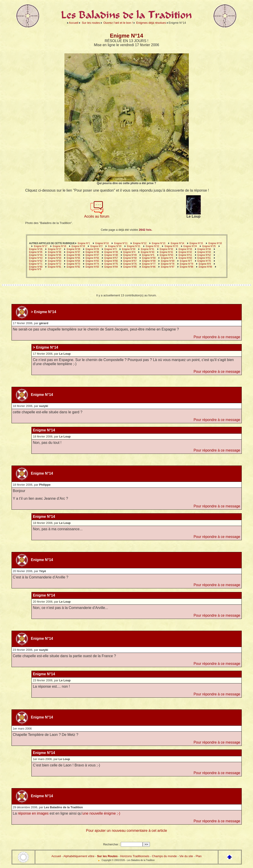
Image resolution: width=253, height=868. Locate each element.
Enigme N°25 (209, 246)
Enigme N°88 (187, 267)
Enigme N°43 (204, 252)
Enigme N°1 (84, 243)
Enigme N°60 (185, 258)
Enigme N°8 (205, 264)
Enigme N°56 (92, 258)
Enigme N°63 (55, 261)
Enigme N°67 (130, 261)
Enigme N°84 (111, 267)
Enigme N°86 (149, 267)
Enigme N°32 (167, 249)
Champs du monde (164, 856)
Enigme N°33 (185, 249)
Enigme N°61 (204, 258)
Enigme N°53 (36, 258)
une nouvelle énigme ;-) (101, 813)
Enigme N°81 (55, 267)
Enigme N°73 (73, 264)
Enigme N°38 (92, 252)
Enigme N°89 (205, 267)
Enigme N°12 (140, 243)
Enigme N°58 (130, 258)
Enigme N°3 (110, 249)
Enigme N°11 (121, 243)
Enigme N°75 (111, 264)
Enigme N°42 (185, 252)
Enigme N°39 (111, 252)
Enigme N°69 (168, 261)
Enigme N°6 (167, 258)
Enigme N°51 (185, 255)
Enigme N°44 (36, 255)
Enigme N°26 (36, 249)
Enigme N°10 (102, 243)
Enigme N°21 (134, 246)
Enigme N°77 (149, 264)
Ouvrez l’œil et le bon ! (118, 23)
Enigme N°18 (59, 246)
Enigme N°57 (111, 258)
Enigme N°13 (159, 243)
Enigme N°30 (129, 249)
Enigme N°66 (111, 261)
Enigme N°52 (204, 255)
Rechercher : (111, 844)
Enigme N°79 (187, 264)
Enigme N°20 (115, 246)
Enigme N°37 (73, 252)
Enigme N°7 (186, 261)
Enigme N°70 (204, 261)
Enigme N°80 (36, 267)
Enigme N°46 (73, 255)
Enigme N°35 (36, 252)
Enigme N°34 (204, 249)
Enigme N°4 (129, 252)
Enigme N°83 (92, 267)
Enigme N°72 (55, 264)
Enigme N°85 (130, 267)
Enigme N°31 (148, 249)
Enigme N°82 (73, 267)
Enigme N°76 (130, 264)
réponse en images (33, 813)
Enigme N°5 (148, 255)
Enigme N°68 (149, 261)
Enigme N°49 (130, 255)
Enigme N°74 (92, 264)
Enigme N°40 (148, 252)
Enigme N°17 (41, 246)
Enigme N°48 (111, 255)
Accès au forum (97, 215)
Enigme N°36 (55, 252)
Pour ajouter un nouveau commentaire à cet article (126, 831)
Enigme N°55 (73, 258)
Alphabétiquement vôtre (79, 856)
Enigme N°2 (96, 246)
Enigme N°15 (196, 243)
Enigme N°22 (153, 246)
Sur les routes (91, 23)
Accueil (74, 23)
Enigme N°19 (78, 246)
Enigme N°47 (92, 255)
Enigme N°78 (168, 264)
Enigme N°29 (92, 249)
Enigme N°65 (92, 261)
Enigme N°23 (171, 246)
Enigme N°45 (55, 255)
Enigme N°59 (149, 258)
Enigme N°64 (73, 261)
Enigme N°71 (36, 264)
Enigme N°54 (55, 258)
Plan (199, 856)
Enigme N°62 (36, 261)
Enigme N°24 (190, 246)
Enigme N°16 (215, 243)
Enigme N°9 (35, 269)
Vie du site (186, 856)
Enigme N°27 (55, 249)
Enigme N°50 (167, 255)
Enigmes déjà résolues (151, 23)
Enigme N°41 (167, 252)
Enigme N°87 (168, 267)
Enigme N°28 (73, 249)
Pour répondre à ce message (217, 337)
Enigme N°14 (177, 243)
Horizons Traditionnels (135, 856)
